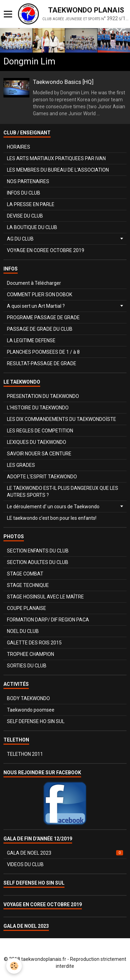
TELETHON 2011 (25, 754)
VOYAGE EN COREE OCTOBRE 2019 (46, 250)
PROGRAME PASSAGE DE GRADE (43, 317)
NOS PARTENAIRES (28, 181)
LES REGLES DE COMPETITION (40, 431)
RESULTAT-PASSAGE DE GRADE (42, 363)
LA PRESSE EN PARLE (31, 204)
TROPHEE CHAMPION (31, 654)
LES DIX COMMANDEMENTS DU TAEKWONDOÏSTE (62, 419)
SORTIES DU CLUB (27, 666)
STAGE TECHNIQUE (28, 585)
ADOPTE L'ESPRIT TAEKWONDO (42, 477)
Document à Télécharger (34, 283)
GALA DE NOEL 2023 (65, 853)
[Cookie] (14, 966)
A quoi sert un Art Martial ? (36, 306)
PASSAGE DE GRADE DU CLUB (40, 329)
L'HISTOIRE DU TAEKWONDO (38, 408)
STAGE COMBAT (25, 574)
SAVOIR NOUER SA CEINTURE (39, 454)
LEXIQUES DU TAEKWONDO (37, 442)
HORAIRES (19, 147)
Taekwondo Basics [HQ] (63, 82)
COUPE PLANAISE (27, 608)
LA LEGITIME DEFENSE (31, 340)
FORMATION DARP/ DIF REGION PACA (48, 620)
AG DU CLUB (20, 239)
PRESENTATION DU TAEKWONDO (43, 396)
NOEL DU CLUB (23, 631)
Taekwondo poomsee (31, 710)
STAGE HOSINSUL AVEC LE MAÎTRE (45, 597)
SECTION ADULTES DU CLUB (38, 562)
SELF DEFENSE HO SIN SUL (36, 721)
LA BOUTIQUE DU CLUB (32, 227)
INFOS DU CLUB (24, 193)
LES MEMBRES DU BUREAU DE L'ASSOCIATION (58, 170)
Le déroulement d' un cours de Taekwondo (53, 507)
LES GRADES (21, 465)
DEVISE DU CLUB (25, 216)
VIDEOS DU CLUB (25, 864)
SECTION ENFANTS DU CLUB (38, 551)
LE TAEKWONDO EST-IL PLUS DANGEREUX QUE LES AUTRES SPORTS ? (63, 492)
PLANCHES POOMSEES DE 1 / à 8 (43, 352)
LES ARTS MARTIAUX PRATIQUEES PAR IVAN (56, 158)
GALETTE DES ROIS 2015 (34, 643)
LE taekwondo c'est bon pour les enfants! (52, 518)
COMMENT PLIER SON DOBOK (40, 295)
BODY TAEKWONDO (28, 698)
